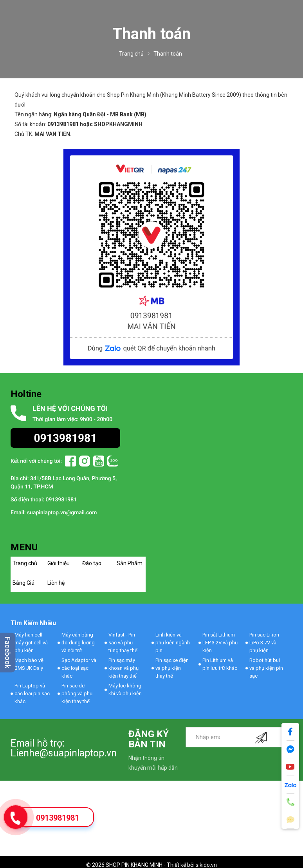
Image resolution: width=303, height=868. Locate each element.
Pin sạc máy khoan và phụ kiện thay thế (124, 668)
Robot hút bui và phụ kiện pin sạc (266, 668)
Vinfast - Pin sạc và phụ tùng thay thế (123, 643)
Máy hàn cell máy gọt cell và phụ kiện (31, 643)
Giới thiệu (59, 563)
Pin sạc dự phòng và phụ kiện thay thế (77, 693)
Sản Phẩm (130, 563)
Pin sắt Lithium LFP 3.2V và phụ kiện (220, 643)
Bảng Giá (23, 583)
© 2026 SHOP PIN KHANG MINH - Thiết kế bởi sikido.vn (151, 865)
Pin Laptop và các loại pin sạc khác (32, 693)
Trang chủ (25, 563)
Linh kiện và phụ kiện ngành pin (173, 643)
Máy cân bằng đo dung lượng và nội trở (78, 643)
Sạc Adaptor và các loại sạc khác (79, 668)
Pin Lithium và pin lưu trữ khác (220, 664)
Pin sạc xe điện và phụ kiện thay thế (172, 668)
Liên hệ (56, 583)
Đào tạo (92, 563)
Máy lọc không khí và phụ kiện (125, 690)
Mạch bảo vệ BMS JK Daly (29, 664)
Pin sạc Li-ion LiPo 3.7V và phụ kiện (264, 643)
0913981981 (58, 818)
